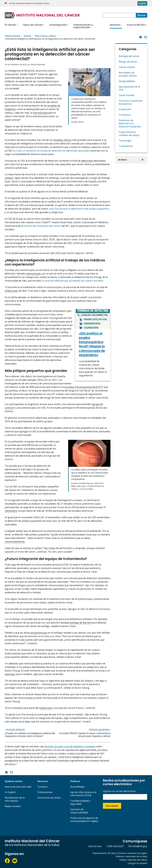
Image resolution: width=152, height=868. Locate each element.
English (142, 3)
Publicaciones (45, 792)
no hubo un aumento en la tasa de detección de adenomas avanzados (51, 151)
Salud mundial (127, 95)
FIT (101, 387)
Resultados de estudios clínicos (128, 74)
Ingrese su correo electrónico (119, 791)
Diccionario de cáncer (49, 798)
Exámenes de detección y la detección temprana (130, 123)
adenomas (87, 161)
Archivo (123, 160)
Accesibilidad (77, 787)
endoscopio (46, 708)
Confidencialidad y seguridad (80, 802)
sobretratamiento (15, 542)
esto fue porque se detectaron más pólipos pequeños (79, 209)
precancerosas (39, 633)
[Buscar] (142, 15)
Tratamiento (126, 146)
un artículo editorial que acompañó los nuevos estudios (73, 281)
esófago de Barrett (80, 623)
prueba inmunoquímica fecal (82, 387)
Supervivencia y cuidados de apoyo (129, 134)
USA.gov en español (138, 863)
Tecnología (125, 141)
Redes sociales (13, 806)
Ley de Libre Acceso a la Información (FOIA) (83, 794)
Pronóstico (125, 115)
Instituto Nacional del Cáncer (133, 860)
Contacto (42, 787)
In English (10, 792)
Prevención (125, 109)
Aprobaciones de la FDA (129, 88)
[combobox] (119, 15)
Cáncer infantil (127, 67)
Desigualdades (127, 81)
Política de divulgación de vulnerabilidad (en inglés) (84, 819)
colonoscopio (33, 274)
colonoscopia (40, 113)
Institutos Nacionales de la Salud (131, 856)
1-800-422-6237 (115, 846)
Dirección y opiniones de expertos (131, 102)
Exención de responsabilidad (79, 811)
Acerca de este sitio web (18, 787)
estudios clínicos (62, 140)
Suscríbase (112, 806)
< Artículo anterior (15, 729)
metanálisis (11, 511)
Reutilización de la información (15, 799)
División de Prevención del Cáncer (42, 226)
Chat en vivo (95, 846)
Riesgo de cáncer (128, 62)
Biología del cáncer (129, 56)
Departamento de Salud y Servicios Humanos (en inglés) (120, 853)
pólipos (9, 178)
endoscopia (11, 291)
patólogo (10, 674)
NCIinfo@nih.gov (138, 846)
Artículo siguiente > (100, 729)
